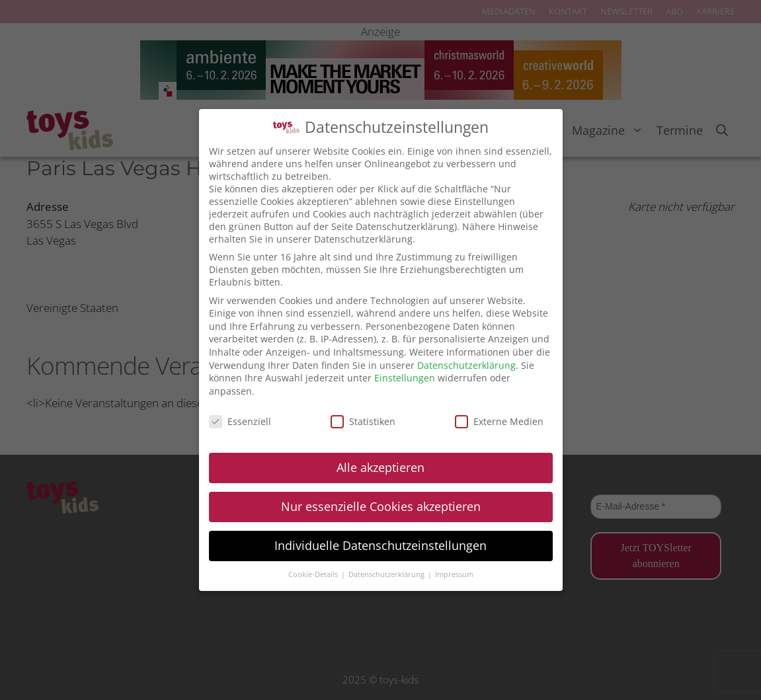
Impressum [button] (454, 574)
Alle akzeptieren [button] (380, 467)
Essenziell (240, 421)
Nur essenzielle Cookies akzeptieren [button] (381, 506)
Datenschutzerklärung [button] (387, 574)
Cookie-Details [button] (314, 574)
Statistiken (363, 421)
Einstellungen (405, 378)
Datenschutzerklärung (466, 365)
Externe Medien (499, 421)
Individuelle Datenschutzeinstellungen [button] (380, 545)
